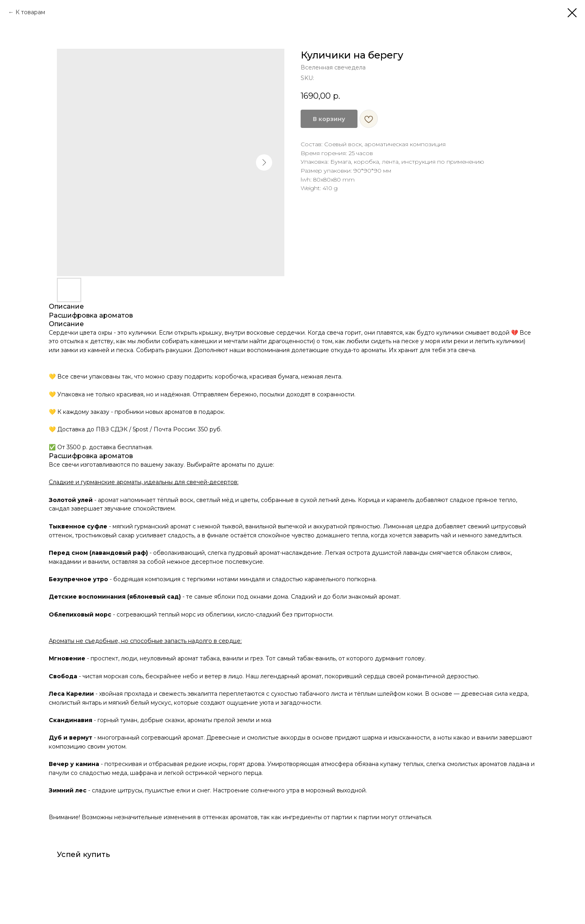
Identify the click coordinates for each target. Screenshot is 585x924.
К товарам (30, 12)
